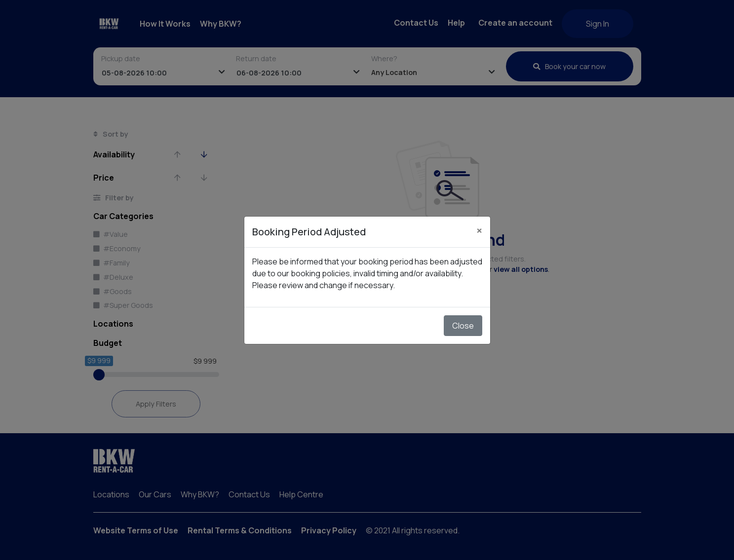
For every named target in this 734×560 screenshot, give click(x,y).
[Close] (479, 230)
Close (463, 326)
